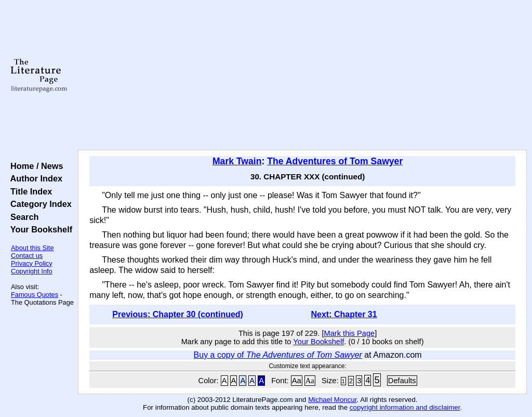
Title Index (29, 191)
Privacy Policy (32, 263)
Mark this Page (349, 333)
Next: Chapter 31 (344, 314)
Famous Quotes (35, 295)
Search (22, 217)
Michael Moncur (332, 400)
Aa (297, 381)
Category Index (39, 204)
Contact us (27, 256)
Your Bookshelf (39, 229)
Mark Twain (237, 161)
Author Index (34, 178)
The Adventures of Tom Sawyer (335, 161)
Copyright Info (32, 271)
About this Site (32, 248)
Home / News (35, 166)
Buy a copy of (278, 355)
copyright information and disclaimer (405, 407)
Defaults (402, 381)
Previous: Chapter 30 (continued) (178, 314)
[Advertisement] (302, 75)
